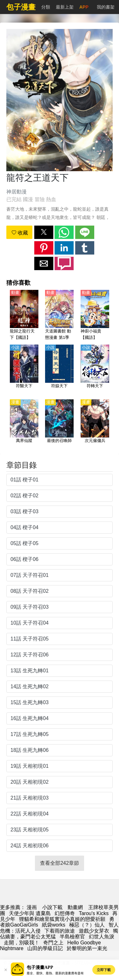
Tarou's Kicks (94, 913)
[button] (44, 232)
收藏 (20, 233)
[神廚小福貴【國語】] (95, 315)
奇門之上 (53, 943)
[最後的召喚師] (59, 425)
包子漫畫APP (40, 967)
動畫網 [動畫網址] (75, 907)
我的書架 (106, 7)
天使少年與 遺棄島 (30, 913)
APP (84, 7)
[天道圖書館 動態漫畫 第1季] (59, 315)
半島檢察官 (72, 937)
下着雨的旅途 (60, 931)
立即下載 (104, 970)
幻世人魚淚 (102, 937)
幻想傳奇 (65, 913)
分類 (46, 7)
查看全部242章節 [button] (60, 863)
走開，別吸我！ (22, 943)
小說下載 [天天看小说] (52, 907)
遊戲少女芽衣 (94, 931)
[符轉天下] (95, 370)
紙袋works (54, 925)
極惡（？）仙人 (87, 925)
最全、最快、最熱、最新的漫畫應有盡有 (55, 973)
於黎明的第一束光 (87, 948)
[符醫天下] (24, 370)
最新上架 (65, 7)
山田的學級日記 (45, 948)
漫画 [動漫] (32, 907)
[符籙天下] (59, 370)
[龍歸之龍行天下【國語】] (24, 315)
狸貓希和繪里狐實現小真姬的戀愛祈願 (62, 919)
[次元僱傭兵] (95, 425)
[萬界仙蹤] (24, 425)
